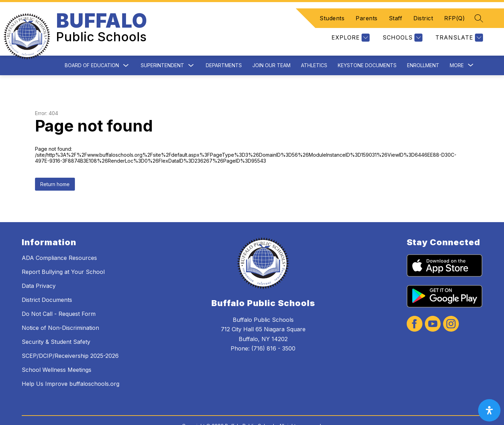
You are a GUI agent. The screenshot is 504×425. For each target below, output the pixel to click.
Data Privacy (39, 269)
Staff (396, 10)
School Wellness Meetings (57, 353)
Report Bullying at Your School (63, 255)
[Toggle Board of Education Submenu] (126, 49)
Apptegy (267, 415)
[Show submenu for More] (457, 49)
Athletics (314, 48)
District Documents (47, 283)
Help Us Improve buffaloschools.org (71, 367)
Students (332, 10)
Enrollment (423, 48)
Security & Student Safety (56, 325)
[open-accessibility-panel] (489, 410)
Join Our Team (271, 48)
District (423, 10)
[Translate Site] (458, 29)
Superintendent (162, 48)
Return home (55, 167)
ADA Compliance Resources (59, 241)
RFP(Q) (454, 10)
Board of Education (92, 48)
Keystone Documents (367, 48)
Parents (367, 10)
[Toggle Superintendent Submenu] (191, 49)
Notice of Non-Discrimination (60, 311)
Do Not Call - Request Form (59, 297)
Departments (224, 48)
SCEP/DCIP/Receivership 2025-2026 (70, 339)
